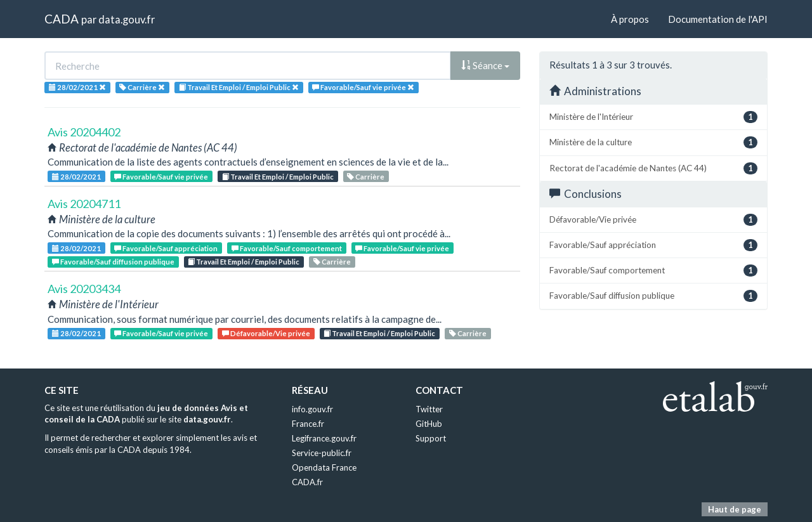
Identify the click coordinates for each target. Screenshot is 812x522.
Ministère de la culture (653, 142)
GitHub (429, 424)
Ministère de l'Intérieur (653, 117)
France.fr (308, 424)
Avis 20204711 (84, 204)
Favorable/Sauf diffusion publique (113, 262)
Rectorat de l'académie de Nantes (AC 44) (653, 168)
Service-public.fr (322, 453)
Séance (485, 65)
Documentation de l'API (718, 19)
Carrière (366, 177)
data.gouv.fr (127, 19)
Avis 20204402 (84, 132)
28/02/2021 (76, 177)
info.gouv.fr (312, 409)
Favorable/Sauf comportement (287, 248)
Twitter (429, 409)
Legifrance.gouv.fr (324, 438)
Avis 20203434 (84, 289)
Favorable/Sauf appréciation (166, 248)
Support (431, 438)
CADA (62, 19)
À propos (630, 19)
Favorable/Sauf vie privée (161, 177)
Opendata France (324, 467)
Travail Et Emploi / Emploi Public (278, 177)
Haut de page (735, 509)
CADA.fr (307, 482)
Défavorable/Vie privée (266, 333)
